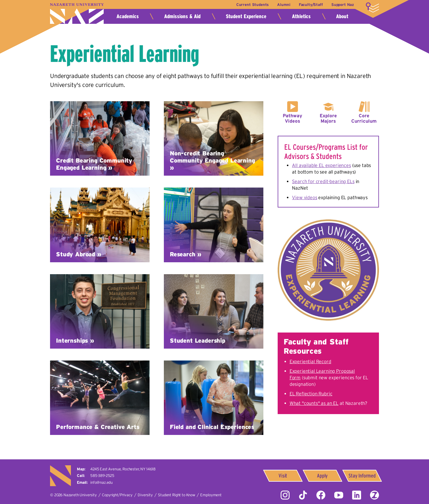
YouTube (339, 495)
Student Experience (246, 16)
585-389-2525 (102, 476)
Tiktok (303, 495)
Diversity (145, 495)
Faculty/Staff (311, 5)
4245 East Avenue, (123, 469)
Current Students (252, 5)
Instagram (285, 495)
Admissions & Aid (182, 16)
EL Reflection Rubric (311, 394)
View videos (304, 197)
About (342, 16)
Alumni (284, 5)
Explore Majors (328, 118)
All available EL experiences (321, 165)
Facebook (321, 495)
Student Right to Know (177, 495)
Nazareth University (77, 14)
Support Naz (343, 5)
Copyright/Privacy (117, 495)
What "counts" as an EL (314, 403)
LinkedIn (357, 495)
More (372, 7)
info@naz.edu (101, 482)
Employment (211, 495)
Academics (128, 16)
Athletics (301, 16)
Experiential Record (310, 361)
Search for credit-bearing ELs (323, 181)
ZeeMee (374, 495)
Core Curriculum (364, 118)
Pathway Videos (292, 118)
